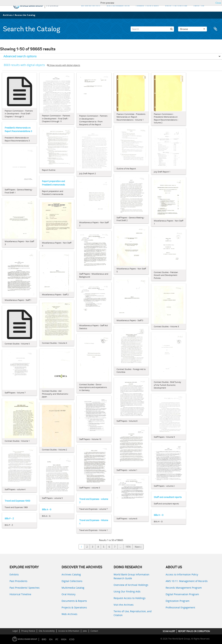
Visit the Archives (124, 605)
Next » (138, 547)
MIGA (64, 639)
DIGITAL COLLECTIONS (118, 5)
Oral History (69, 594)
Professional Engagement (180, 607)
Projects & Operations (74, 607)
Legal (15, 631)
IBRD (44, 639)
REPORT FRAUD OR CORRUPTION (194, 631)
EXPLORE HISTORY (91, 5)
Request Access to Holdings (130, 598)
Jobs (85, 631)
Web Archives (69, 614)
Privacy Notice (28, 631)
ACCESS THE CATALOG (147, 5)
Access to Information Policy (182, 574)
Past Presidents (18, 581)
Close (218, 3)
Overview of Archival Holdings (131, 585)
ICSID (72, 639)
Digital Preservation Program (182, 594)
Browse (193, 29)
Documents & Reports (74, 601)
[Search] (152, 29)
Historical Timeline (20, 594)
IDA (51, 639)
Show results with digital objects (64, 65)
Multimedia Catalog (73, 588)
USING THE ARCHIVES (176, 5)
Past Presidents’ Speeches (25, 588)
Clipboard (215, 29)
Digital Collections (72, 581)
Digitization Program (178, 601)
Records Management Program (184, 588)
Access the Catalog (25, 15)
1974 (128, 547)
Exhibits (14, 574)
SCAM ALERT (169, 631)
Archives (8, 15)
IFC (57, 639)
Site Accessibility (47, 631)
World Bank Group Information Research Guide (131, 576)
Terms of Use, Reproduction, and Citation (133, 613)
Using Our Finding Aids (127, 591)
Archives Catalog (71, 574)
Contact (94, 631)
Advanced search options (20, 56)
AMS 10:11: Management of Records (187, 581)
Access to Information (69, 631)
